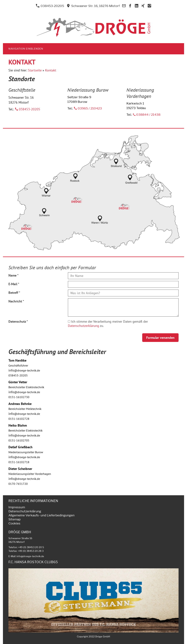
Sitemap (14, 519)
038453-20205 (50, 6)
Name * (13, 275)
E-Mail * (14, 284)
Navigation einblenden (26, 49)
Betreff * (14, 293)
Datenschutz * (18, 321)
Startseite (35, 70)
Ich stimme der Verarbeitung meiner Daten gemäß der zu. (108, 324)
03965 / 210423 (88, 108)
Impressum (17, 507)
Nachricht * (16, 301)
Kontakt (51, 70)
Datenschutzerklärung (83, 326)
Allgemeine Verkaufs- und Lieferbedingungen (41, 515)
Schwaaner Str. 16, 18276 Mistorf (93, 6)
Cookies (14, 523)
